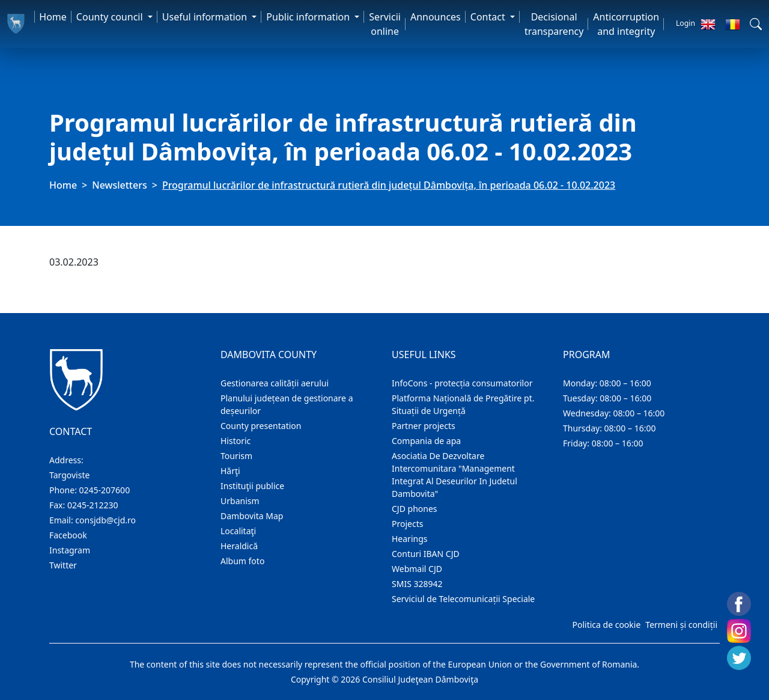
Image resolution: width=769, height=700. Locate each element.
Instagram (70, 550)
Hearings (410, 539)
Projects (407, 524)
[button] (756, 24)
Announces (436, 17)
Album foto (242, 561)
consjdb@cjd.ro (105, 520)
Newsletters (119, 185)
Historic (236, 441)
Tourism (236, 456)
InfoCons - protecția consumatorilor (462, 383)
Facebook (68, 535)
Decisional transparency (554, 24)
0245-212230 (93, 505)
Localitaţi (238, 531)
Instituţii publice (252, 486)
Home (53, 17)
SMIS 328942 (417, 584)
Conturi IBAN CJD (426, 554)
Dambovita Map (252, 516)
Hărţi (230, 471)
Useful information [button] (206, 17)
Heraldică (239, 546)
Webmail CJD (417, 569)
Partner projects (424, 426)
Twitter (63, 565)
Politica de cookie (606, 625)
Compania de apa (426, 441)
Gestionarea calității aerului (275, 383)
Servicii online (385, 24)
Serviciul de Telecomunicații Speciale (463, 599)
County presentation (261, 426)
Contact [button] (489, 17)
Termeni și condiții (681, 625)
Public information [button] (309, 17)
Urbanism (240, 501)
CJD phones (415, 509)
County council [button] (111, 17)
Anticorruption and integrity (626, 24)
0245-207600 (105, 490)
